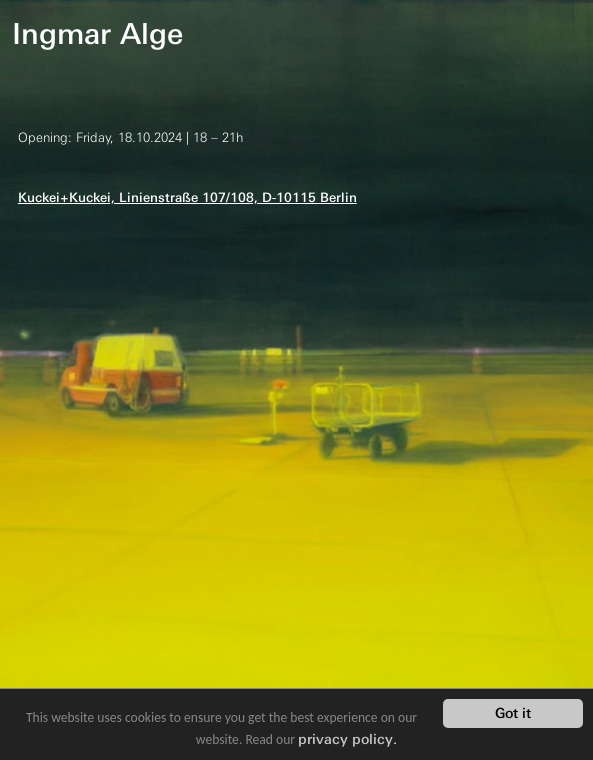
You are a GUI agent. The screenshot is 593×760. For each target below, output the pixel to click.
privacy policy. (347, 739)
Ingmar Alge (97, 34)
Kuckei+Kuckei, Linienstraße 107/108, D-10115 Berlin (187, 197)
